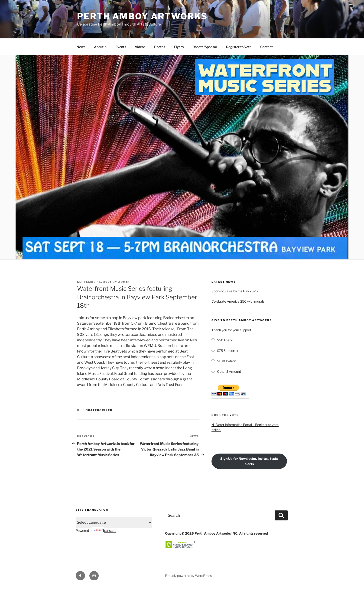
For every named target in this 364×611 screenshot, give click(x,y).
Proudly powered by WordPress (188, 576)
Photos (160, 47)
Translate (105, 531)
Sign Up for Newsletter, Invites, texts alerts (249, 461)
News (81, 47)
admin (124, 282)
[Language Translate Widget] (114, 523)
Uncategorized (98, 410)
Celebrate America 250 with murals (238, 301)
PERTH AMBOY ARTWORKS (142, 16)
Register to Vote (239, 47)
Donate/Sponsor (205, 47)
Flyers (179, 47)
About (101, 47)
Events (121, 47)
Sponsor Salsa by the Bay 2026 (235, 291)
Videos (140, 47)
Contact (266, 47)
